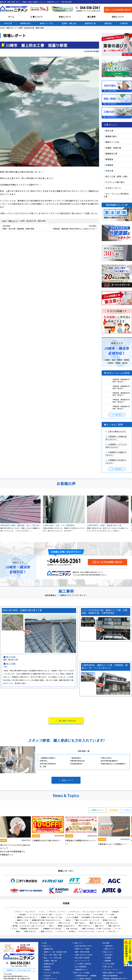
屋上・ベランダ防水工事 (53, 958)
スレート (101, 931)
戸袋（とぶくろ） (65, 923)
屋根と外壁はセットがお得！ (114, 973)
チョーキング (30, 912)
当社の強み (109, 955)
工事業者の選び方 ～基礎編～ (86, 976)
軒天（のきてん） (85, 926)
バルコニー (59, 914)
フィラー (42, 912)
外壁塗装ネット (7, 855)
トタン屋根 (113, 917)
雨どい (52, 926)
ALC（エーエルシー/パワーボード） (96, 912)
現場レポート (97, 810)
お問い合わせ (108, 967)
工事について (37, 17)
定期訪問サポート (82, 970)
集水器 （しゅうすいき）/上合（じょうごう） (29, 926)
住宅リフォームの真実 (82, 973)
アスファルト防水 (83, 914)
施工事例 (91, 17)
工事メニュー (47, 946)
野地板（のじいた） (110, 920)
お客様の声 (109, 946)
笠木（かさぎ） (21, 923)
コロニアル (112, 931)
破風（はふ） (100, 926)
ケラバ (15, 929)
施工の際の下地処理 (82, 958)
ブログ (126, 810)
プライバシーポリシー (111, 970)
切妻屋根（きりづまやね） (53, 929)
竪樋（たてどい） (47, 931)
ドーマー (119, 929)
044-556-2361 (90, 8)
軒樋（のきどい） (31, 931)
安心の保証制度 (81, 967)
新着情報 (113, 810)
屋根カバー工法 (46, 23)
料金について (65, 17)
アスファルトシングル (86, 931)
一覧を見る (117, 415)
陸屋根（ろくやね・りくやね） (52, 917)
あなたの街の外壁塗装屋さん (13, 851)
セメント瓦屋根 (73, 917)
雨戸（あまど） (81, 923)
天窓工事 (109, 171)
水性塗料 (23, 914)
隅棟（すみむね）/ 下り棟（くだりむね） (97, 929)
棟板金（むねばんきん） (67, 926)
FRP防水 (72, 931)
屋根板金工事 (90, 23)
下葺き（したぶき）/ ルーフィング (87, 920)
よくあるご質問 (109, 964)
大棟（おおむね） (72, 929)
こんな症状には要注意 (83, 964)
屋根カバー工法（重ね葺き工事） (56, 952)
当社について (67, 780)
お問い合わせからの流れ (84, 955)
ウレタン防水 (98, 914)
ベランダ (70, 914)
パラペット (61, 931)
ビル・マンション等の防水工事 (116, 195)
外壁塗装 (124, 23)
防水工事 (8, 23)
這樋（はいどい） (112, 923)
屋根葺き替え (26, 23)
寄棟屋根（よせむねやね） (30, 929)
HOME (45, 943)
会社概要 (108, 958)
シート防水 (110, 914)
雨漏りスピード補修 (82, 949)
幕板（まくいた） (96, 923)
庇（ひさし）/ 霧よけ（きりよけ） (42, 923)
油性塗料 (116, 912)
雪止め (68, 920)
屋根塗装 (108, 23)
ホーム (11, 17)
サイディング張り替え (115, 182)
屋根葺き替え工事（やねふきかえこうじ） (47, 920)
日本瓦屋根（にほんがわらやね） (94, 917)
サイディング (75, 912)
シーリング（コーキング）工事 (41, 914)
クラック (18, 912)
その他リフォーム (113, 188)
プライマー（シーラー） (58, 912)
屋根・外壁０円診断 (82, 952)
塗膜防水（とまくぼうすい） (27, 917)
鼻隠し (19, 931)
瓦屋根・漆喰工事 (69, 23)
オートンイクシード (82, 961)
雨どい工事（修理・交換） (117, 176)
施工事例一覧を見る (68, 721)
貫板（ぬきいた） (115, 926)
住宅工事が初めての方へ (84, 946)
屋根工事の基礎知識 (110, 976)
